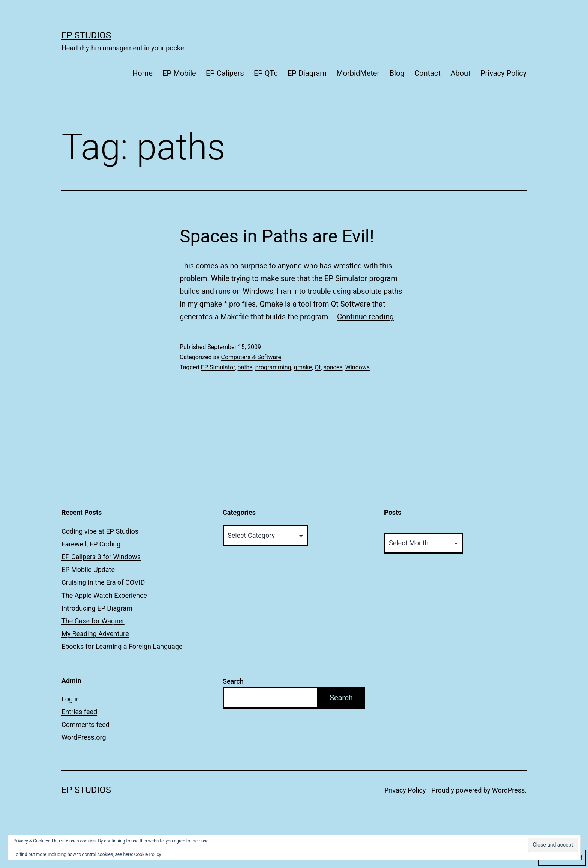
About (460, 73)
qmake (303, 367)
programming (273, 367)
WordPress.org (84, 737)
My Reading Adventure (95, 634)
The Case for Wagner (93, 621)
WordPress (508, 790)
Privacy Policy (503, 73)
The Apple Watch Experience (104, 595)
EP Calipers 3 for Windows (101, 557)
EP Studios (86, 35)
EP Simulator (218, 367)
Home (142, 73)
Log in (71, 699)
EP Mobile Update (88, 569)
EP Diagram (307, 73)
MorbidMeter (358, 73)
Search (233, 681)
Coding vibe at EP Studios (100, 531)
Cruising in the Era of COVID (103, 582)
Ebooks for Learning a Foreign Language (122, 646)
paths (245, 367)
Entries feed (79, 712)
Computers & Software (251, 357)
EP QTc (266, 73)
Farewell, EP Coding (91, 544)
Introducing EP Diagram (97, 608)
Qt (318, 367)
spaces (333, 367)
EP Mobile (179, 73)
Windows (358, 367)
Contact (427, 73)
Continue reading (365, 317)
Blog (397, 73)
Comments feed (85, 724)
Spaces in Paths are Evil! (277, 236)
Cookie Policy (148, 854)
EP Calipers (225, 73)
